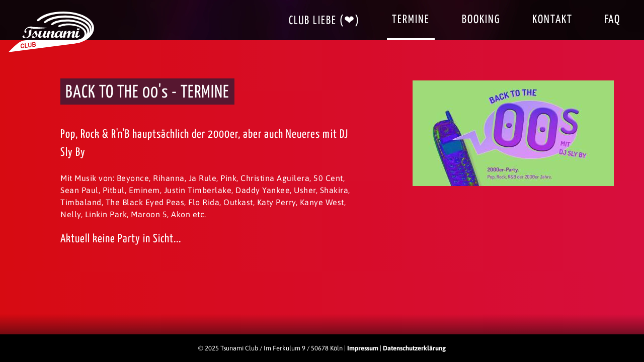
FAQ (613, 20)
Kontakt (552, 20)
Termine (411, 20)
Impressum (363, 348)
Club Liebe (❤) (324, 21)
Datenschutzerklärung (414, 348)
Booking (481, 20)
